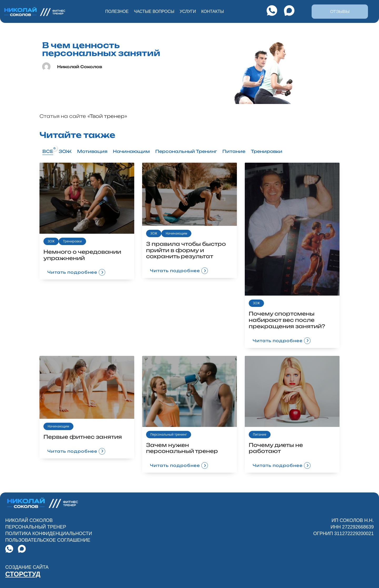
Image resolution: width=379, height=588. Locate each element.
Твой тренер (107, 116)
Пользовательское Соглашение (48, 541)
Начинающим (176, 233)
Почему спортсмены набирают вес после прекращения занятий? (288, 320)
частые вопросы (154, 11)
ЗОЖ (51, 241)
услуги (188, 11)
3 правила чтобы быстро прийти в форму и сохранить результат (186, 250)
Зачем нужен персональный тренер (182, 448)
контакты (212, 11)
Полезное (117, 11)
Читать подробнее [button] (73, 272)
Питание (260, 434)
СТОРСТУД (25, 574)
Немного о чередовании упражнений (83, 255)
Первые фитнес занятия (83, 437)
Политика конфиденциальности (49, 534)
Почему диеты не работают (276, 448)
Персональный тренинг (169, 434)
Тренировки (72, 241)
